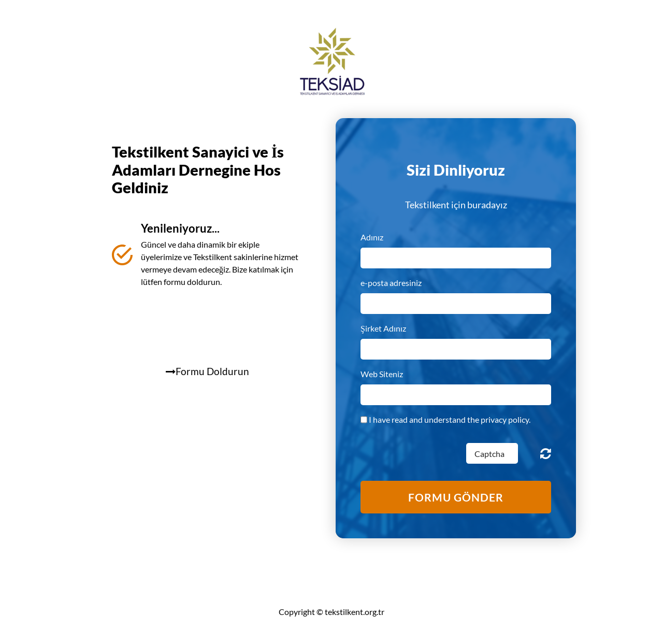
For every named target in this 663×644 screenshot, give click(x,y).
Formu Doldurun (207, 371)
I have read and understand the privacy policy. (450, 419)
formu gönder (456, 497)
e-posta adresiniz (391, 283)
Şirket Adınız (383, 328)
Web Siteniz (382, 374)
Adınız (372, 237)
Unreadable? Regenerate (546, 453)
